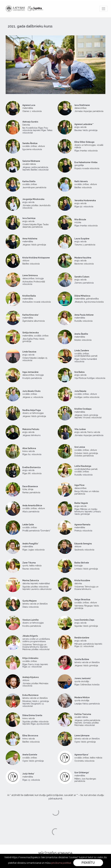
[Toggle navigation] (103, 9)
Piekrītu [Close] (88, 863)
